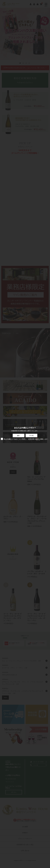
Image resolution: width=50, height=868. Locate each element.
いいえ (31, 435)
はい (18, 435)
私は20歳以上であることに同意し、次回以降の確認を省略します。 (25, 439)
